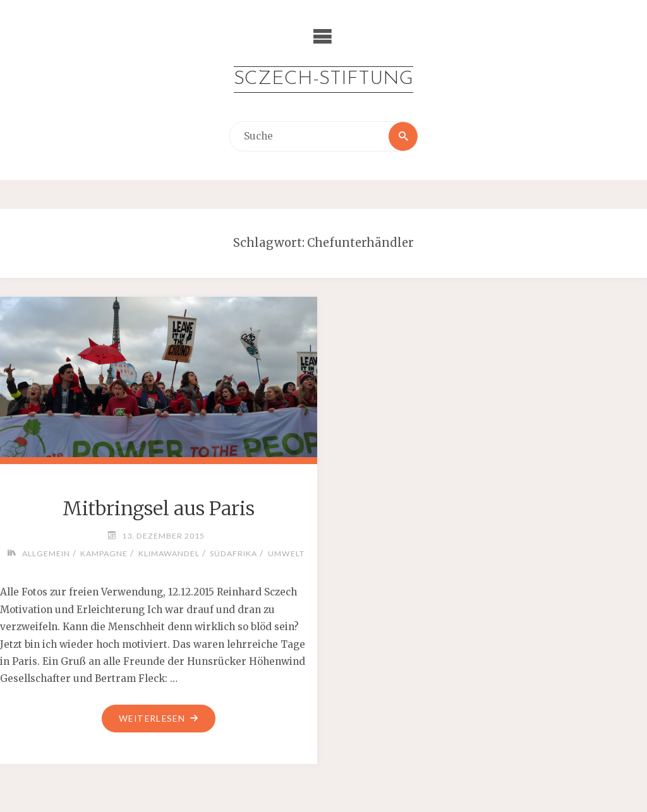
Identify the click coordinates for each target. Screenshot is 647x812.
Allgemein (46, 553)
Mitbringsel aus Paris (159, 508)
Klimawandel (169, 553)
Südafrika (233, 553)
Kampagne (104, 553)
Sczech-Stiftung (323, 79)
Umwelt (286, 553)
